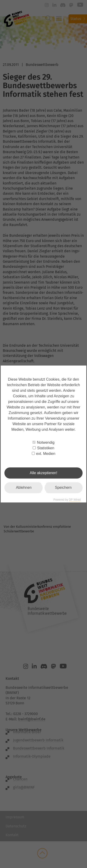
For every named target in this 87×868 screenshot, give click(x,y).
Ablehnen (24, 487)
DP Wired (75, 500)
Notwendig (43, 442)
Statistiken (43, 448)
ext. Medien (44, 454)
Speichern (63, 487)
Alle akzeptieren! (43, 473)
